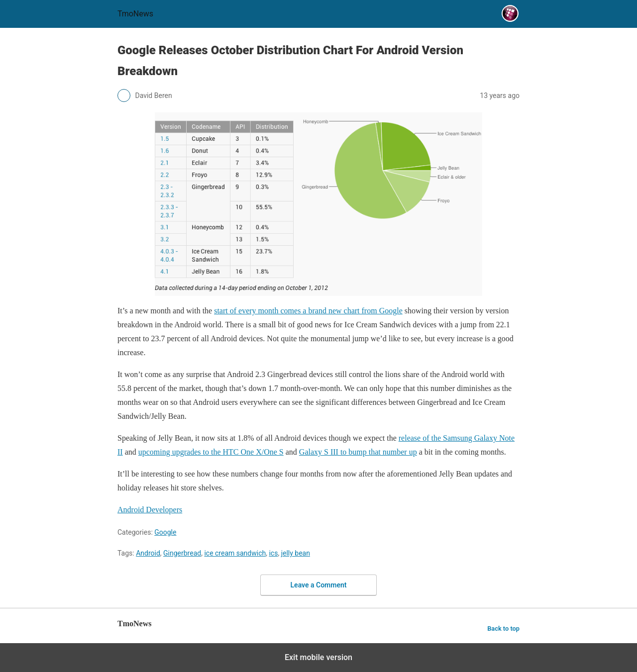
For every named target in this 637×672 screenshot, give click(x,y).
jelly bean (296, 553)
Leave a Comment (319, 585)
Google (165, 532)
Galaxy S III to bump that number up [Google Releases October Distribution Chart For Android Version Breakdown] (358, 452)
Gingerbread (182, 553)
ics (273, 553)
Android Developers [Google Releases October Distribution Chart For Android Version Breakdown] (150, 510)
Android (148, 553)
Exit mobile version (318, 657)
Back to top (503, 628)
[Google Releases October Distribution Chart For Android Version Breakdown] (318, 204)
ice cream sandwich (235, 553)
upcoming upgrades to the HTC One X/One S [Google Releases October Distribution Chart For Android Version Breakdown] (211, 452)
